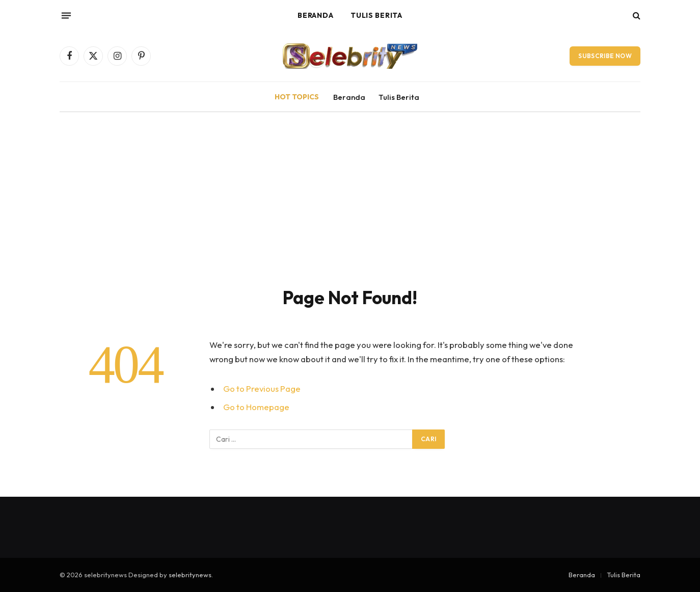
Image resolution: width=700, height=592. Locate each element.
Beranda (315, 15)
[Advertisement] (350, 210)
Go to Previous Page (262, 388)
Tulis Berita (376, 15)
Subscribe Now (605, 56)
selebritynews (190, 575)
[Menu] (66, 15)
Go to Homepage (256, 407)
